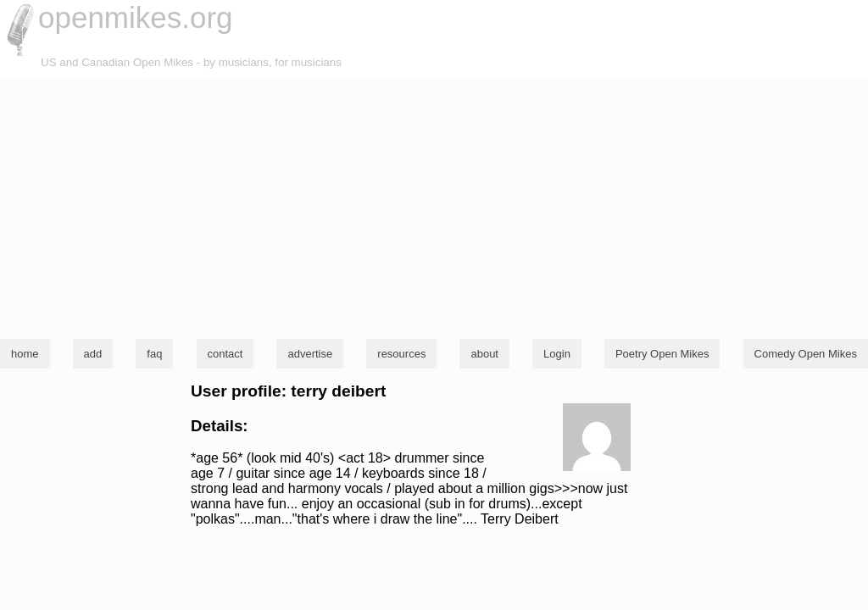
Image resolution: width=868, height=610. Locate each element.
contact (225, 354)
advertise (310, 354)
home (25, 354)
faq (154, 354)
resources (401, 354)
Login (557, 354)
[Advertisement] (434, 207)
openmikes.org (136, 17)
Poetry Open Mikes (662, 354)
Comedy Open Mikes (806, 354)
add (93, 354)
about (484, 354)
